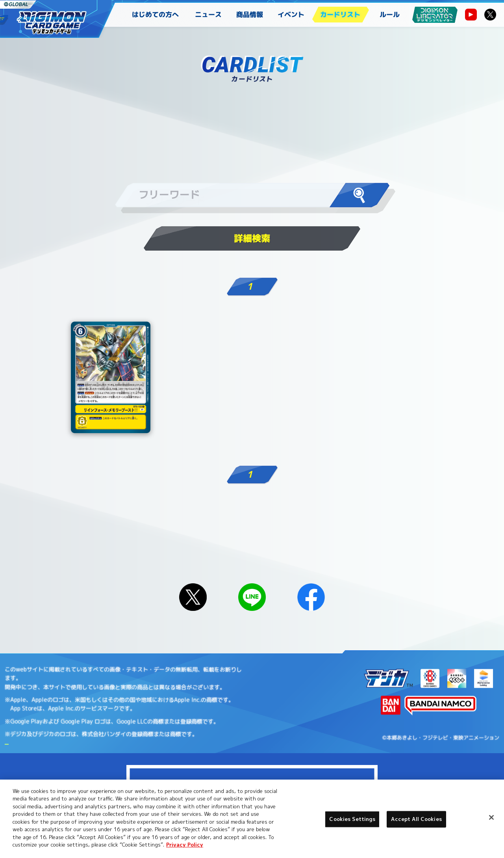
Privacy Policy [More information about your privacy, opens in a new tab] (185, 845)
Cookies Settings (352, 819)
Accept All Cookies (416, 819)
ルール (390, 14)
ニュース (208, 14)
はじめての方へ (155, 14)
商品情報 (250, 14)
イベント (291, 14)
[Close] (491, 817)
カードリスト (340, 14)
